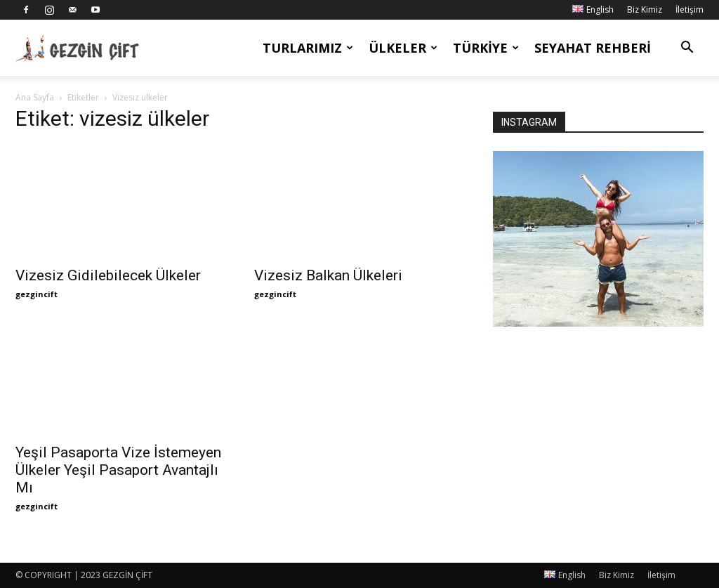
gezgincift (37, 294)
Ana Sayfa (35, 97)
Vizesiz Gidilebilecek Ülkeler (108, 275)
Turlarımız (308, 48)
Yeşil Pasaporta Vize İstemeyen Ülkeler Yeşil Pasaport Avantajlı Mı (118, 470)
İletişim (690, 9)
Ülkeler (403, 48)
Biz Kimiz (645, 9)
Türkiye (486, 48)
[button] (687, 49)
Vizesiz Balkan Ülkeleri (328, 275)
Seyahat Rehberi (593, 48)
